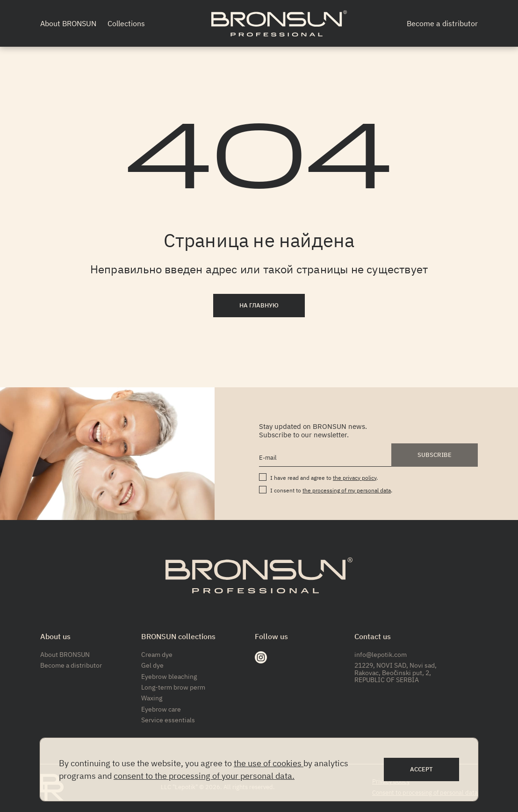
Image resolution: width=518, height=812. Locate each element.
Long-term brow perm (173, 687)
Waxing (152, 698)
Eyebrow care (161, 709)
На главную (259, 305)
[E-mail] (325, 458)
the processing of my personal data (347, 490)
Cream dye (157, 655)
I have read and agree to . (324, 478)
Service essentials (168, 720)
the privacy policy (355, 478)
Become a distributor (442, 23)
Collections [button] (126, 23)
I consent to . (331, 491)
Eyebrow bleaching (169, 677)
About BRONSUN (68, 23)
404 (259, 164)
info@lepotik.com (381, 655)
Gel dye (152, 665)
